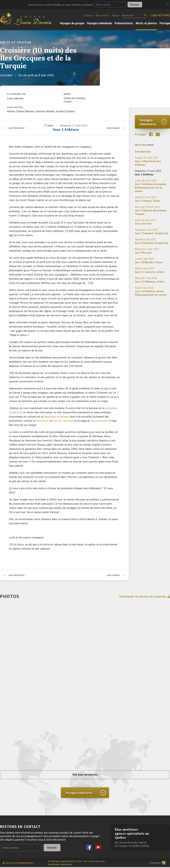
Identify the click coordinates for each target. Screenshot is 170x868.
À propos (88, 15)
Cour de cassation (63, 421)
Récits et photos (146, 23)
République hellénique (56, 416)
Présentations (124, 23)
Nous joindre (103, 15)
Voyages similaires (148, 122)
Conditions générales (60, 865)
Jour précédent (18, 128)
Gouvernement (99, 421)
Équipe (116, 15)
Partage (165, 23)
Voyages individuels (100, 23)
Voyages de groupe (72, 23)
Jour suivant (113, 128)
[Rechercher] (134, 15)
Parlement (42, 421)
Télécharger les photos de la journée (144, 596)
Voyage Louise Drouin (63, 862)
